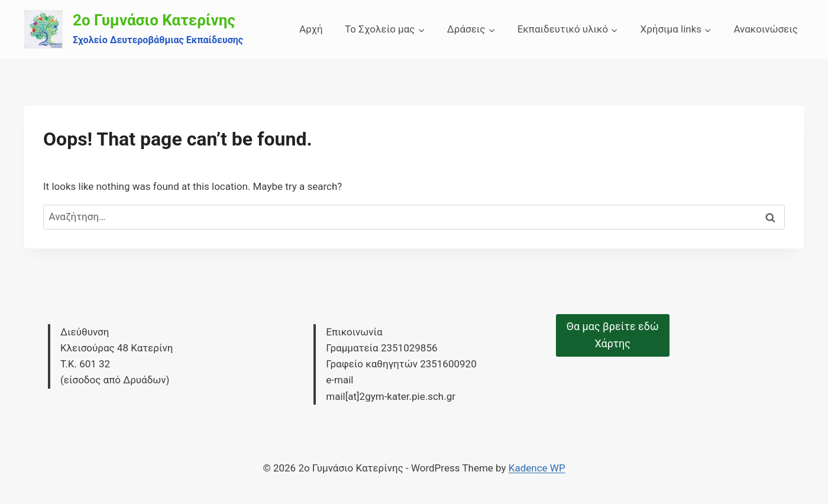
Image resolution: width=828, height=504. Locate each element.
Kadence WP (537, 468)
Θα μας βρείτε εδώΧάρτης (613, 335)
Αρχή (311, 29)
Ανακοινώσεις (765, 29)
